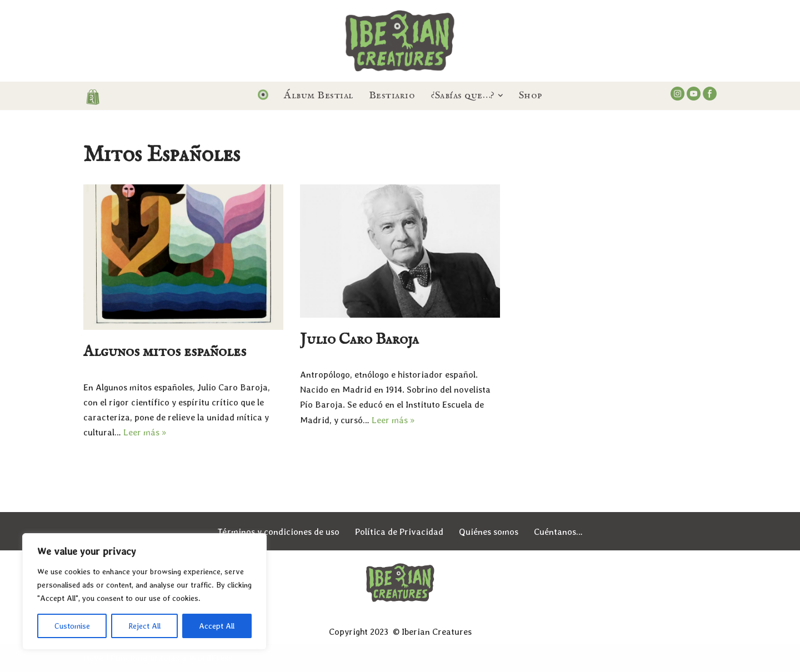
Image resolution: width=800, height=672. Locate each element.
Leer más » (145, 432)
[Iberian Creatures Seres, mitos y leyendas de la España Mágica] (400, 41)
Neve (93, 658)
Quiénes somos (489, 532)
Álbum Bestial (319, 96)
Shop (531, 96)
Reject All (144, 626)
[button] (501, 96)
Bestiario (392, 96)
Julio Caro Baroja (359, 340)
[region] (144, 591)
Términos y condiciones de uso (278, 532)
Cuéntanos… (558, 532)
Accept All (217, 626)
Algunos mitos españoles (165, 352)
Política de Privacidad (399, 532)
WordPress (211, 658)
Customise (72, 626)
